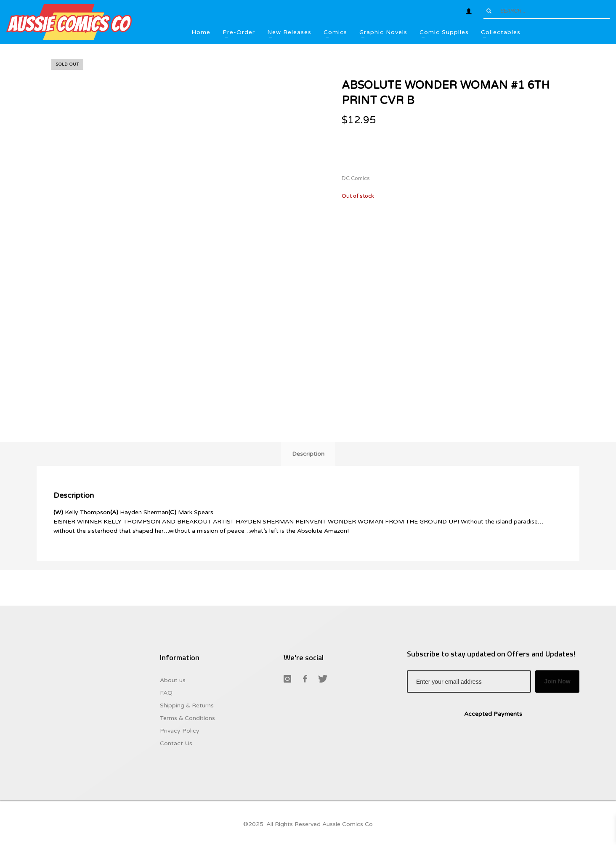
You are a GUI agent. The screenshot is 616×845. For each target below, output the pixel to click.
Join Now (557, 681)
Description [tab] (308, 454)
